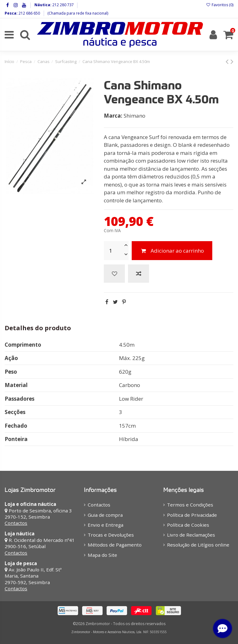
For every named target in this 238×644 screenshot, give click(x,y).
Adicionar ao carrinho (172, 251)
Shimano (134, 116)
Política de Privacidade (192, 515)
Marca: (113, 116)
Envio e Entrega (106, 525)
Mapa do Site (102, 555)
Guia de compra (105, 515)
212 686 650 (29, 13)
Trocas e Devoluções (111, 535)
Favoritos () (220, 5)
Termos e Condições (190, 505)
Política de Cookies (188, 525)
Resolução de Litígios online (198, 545)
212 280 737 (63, 5)
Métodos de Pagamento (115, 545)
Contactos (16, 523)
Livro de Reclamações (191, 535)
